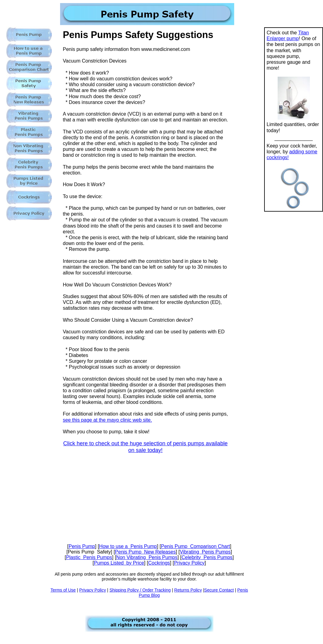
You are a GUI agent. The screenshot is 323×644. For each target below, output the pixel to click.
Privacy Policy (189, 563)
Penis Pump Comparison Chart (195, 546)
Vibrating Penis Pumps (205, 552)
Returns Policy (188, 590)
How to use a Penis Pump (128, 546)
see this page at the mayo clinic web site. (107, 420)
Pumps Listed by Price (119, 563)
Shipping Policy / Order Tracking (140, 590)
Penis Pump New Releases (145, 552)
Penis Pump (82, 546)
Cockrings (159, 563)
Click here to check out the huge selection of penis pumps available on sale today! (145, 447)
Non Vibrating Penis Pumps (147, 557)
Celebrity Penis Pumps (207, 557)
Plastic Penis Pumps (89, 557)
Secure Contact (219, 590)
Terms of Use (63, 590)
